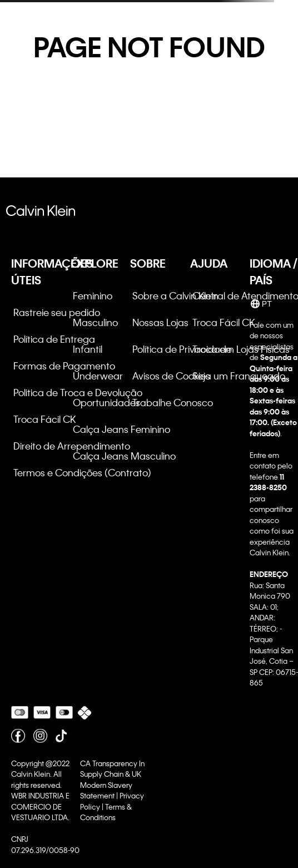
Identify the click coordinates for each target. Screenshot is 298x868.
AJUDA (209, 263)
